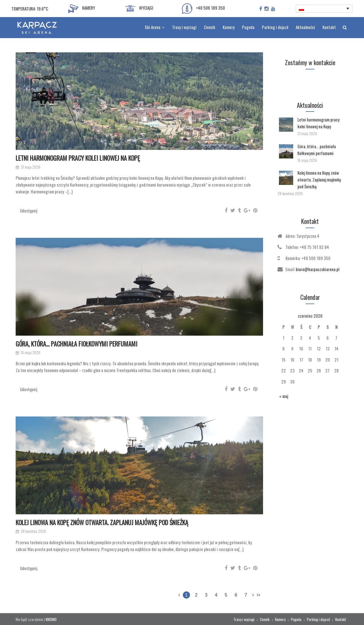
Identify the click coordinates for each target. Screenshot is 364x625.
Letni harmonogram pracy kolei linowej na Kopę (78, 158)
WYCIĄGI (139, 9)
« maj (284, 396)
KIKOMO (51, 619)
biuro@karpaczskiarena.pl (318, 269)
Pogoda (296, 619)
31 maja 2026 (31, 167)
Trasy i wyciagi (244, 619)
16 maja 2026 (31, 353)
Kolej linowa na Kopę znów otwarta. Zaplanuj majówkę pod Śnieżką (102, 522)
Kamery (280, 619)
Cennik (265, 619)
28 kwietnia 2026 (33, 531)
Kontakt (341, 619)
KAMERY (82, 9)
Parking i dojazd (318, 619)
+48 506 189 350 (203, 9)
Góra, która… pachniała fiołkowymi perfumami (76, 344)
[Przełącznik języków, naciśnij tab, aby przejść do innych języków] (324, 9)
